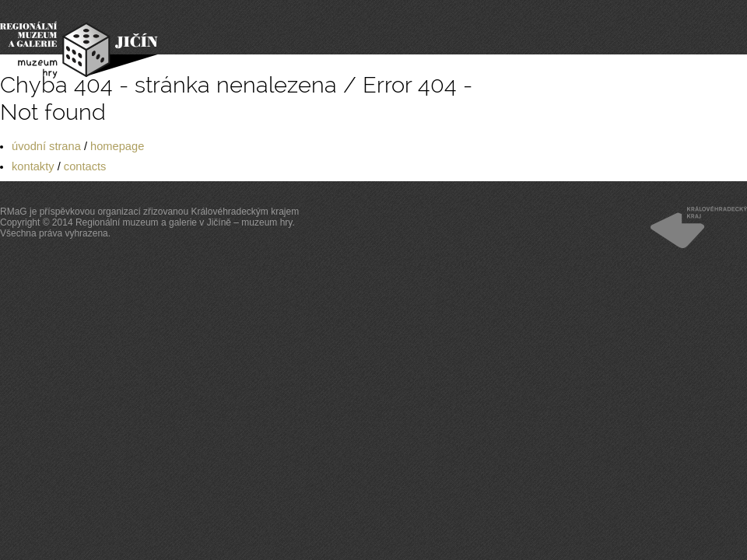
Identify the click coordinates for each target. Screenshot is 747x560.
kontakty (33, 166)
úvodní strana (46, 146)
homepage (117, 146)
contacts (85, 166)
